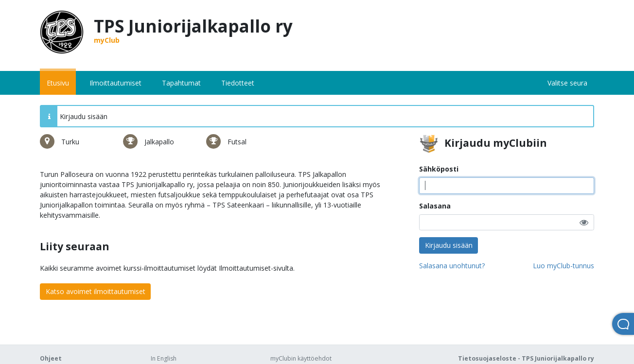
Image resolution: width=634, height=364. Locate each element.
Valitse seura (567, 83)
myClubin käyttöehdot (301, 358)
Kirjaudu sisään (449, 245)
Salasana (435, 206)
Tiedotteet (238, 83)
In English (164, 358)
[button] (584, 222)
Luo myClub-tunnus (564, 266)
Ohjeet (51, 358)
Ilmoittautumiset (115, 83)
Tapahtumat (181, 83)
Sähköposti (439, 169)
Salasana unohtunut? (452, 266)
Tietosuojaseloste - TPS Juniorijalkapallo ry (526, 358)
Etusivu (58, 83)
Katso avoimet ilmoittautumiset (96, 291)
